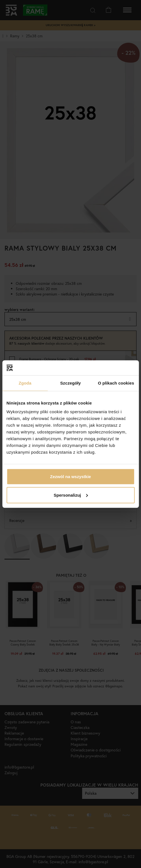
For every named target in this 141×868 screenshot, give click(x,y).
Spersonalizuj (71, 495)
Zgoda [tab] (25, 383)
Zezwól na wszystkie (71, 477)
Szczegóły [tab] (70, 383)
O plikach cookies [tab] (116, 383)
